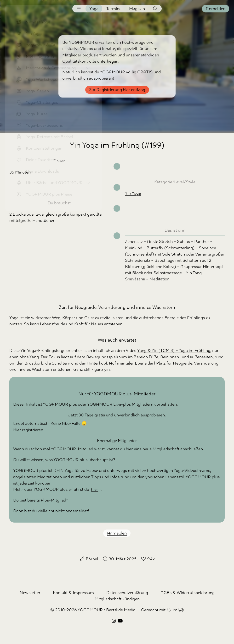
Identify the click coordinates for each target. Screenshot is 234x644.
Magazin (137, 9)
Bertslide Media (121, 610)
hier (129, 449)
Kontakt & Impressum (73, 593)
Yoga (94, 9)
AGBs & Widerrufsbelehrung (188, 593)
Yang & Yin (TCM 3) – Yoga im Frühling (174, 350)
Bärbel (92, 559)
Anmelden (216, 9)
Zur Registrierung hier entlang (117, 90)
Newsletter (30, 593)
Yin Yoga (133, 193)
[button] (79, 9)
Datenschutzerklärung (127, 593)
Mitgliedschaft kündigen (117, 599)
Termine (114, 9)
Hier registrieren (28, 430)
